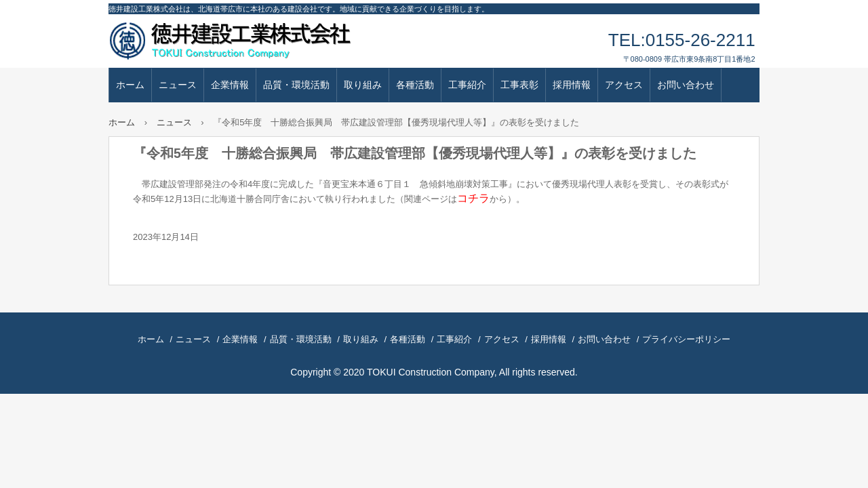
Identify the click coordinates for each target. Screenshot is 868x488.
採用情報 (572, 85)
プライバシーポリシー (686, 339)
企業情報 (230, 85)
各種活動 (415, 85)
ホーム (130, 85)
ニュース (178, 85)
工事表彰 (519, 85)
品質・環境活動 (296, 85)
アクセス (624, 85)
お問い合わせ (686, 85)
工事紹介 (467, 85)
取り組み (363, 85)
